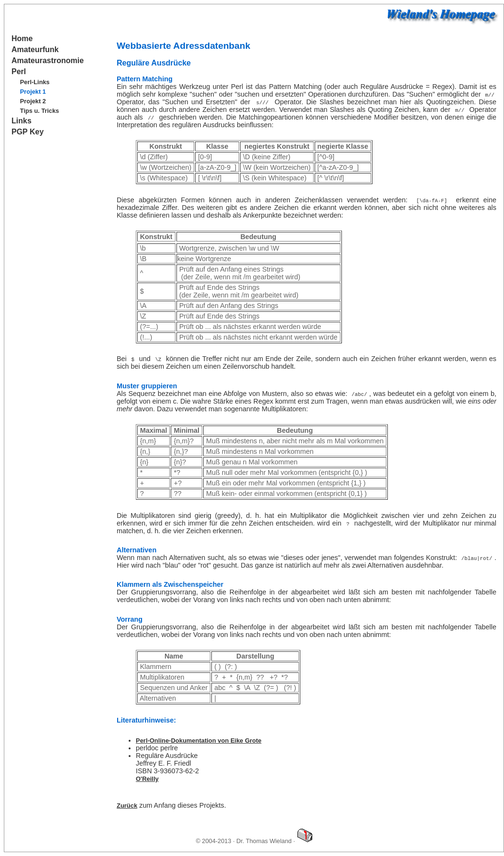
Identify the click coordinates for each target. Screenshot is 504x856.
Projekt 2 (33, 101)
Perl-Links (35, 82)
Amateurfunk (35, 49)
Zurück (127, 806)
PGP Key (27, 132)
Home (22, 38)
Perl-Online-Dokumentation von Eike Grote (199, 741)
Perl (19, 71)
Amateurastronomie (48, 60)
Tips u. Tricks (40, 111)
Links (22, 121)
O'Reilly (147, 779)
